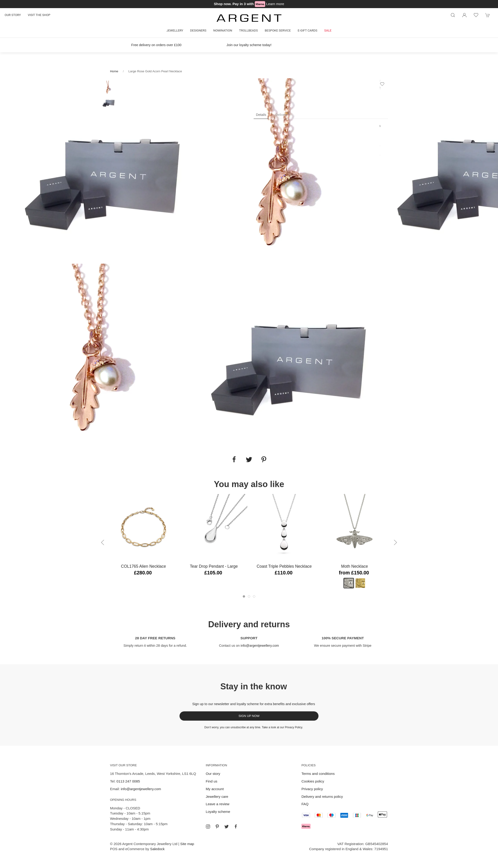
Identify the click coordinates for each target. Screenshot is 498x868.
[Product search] (453, 15)
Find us (211, 781)
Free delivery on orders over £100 (156, 45)
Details (261, 115)
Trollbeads (248, 30)
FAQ (305, 804)
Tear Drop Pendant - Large (214, 566)
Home (114, 71)
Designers (198, 30)
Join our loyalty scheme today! (249, 45)
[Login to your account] (464, 15)
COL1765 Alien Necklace (143, 566)
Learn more (275, 4)
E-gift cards (307, 30)
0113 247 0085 (128, 781)
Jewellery (175, 30)
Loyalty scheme (218, 812)
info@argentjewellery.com (260, 646)
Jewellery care (217, 797)
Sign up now (249, 716)
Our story (13, 15)
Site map (187, 844)
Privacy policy (312, 789)
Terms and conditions (318, 774)
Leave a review (217, 804)
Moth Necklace (355, 566)
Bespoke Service (278, 30)
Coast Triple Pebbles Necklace (284, 566)
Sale (328, 30)
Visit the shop (39, 15)
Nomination (223, 30)
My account (215, 789)
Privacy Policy (294, 727)
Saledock (157, 849)
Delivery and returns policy (322, 797)
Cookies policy (313, 781)
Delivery (281, 115)
